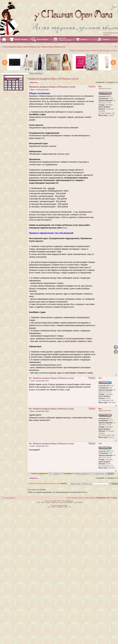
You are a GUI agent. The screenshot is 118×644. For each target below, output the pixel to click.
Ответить (34, 82)
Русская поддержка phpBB (59, 505)
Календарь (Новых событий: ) (88, 51)
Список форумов (9, 498)
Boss (33, 90)
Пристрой (65, 39)
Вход (115, 51)
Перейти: (64, 483)
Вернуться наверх (116, 375)
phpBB (54, 501)
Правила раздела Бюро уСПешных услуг (53, 79)
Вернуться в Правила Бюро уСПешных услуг (45, 483)
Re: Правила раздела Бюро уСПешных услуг (52, 378)
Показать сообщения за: (47, 474)
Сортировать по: (77, 474)
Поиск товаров (42, 39)
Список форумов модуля (13, 47)
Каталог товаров (21, 39)
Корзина (84, 39)
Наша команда (72, 498)
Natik (33, 381)
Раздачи (106, 39)
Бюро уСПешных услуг (32, 47)
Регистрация (106, 51)
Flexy (65, 228)
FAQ (73, 51)
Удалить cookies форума (87, 498)
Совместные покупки (57, 502)
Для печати (115, 46)
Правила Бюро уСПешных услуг (54, 47)
